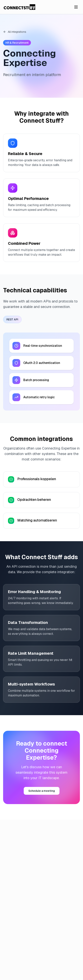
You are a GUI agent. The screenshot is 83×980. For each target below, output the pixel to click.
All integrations (15, 32)
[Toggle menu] (76, 7)
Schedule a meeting (42, 791)
